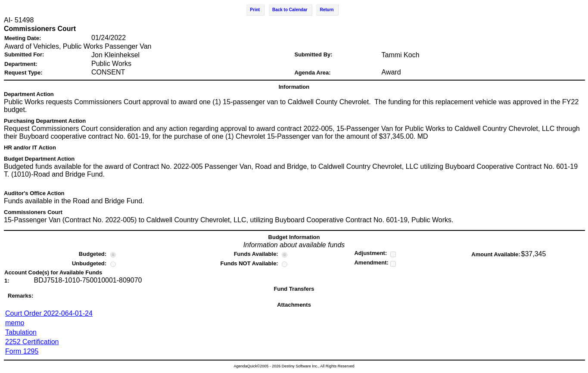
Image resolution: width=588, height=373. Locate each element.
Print (255, 10)
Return (327, 10)
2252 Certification (32, 342)
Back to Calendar (290, 10)
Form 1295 (22, 351)
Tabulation (21, 332)
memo (15, 323)
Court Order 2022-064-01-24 (49, 313)
